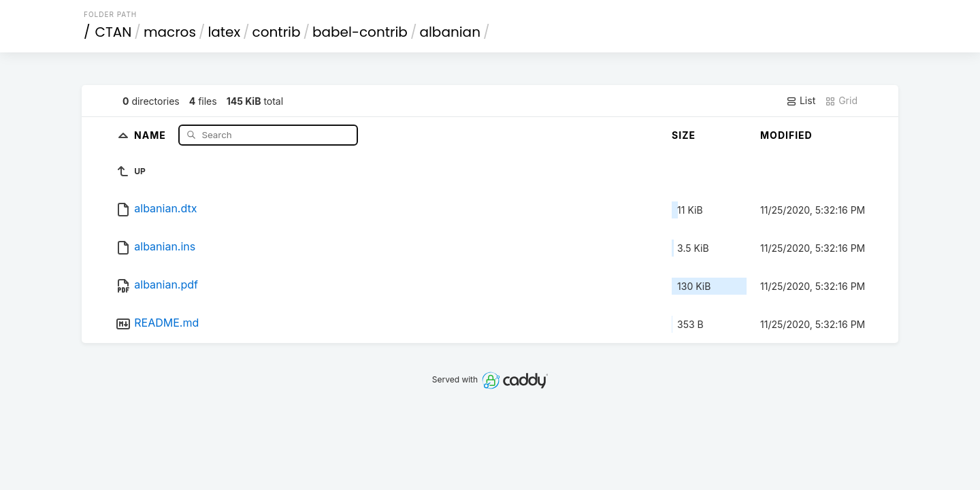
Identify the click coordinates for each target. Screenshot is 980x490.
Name (151, 134)
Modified (786, 135)
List (801, 101)
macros (170, 32)
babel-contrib (360, 32)
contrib (277, 32)
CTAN (114, 32)
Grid (841, 101)
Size (684, 135)
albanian (450, 32)
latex (224, 32)
